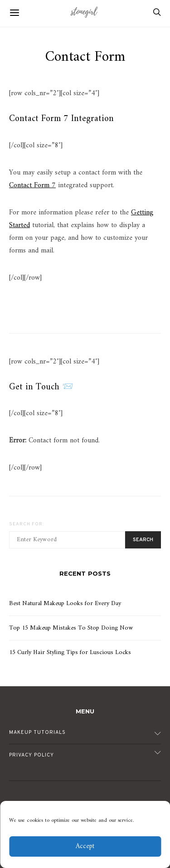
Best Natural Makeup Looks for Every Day (65, 604)
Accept (85, 846)
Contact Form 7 (32, 185)
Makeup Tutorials (37, 732)
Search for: (27, 524)
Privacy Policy (32, 755)
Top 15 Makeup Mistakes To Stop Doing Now (71, 628)
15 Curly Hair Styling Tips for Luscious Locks (70, 652)
